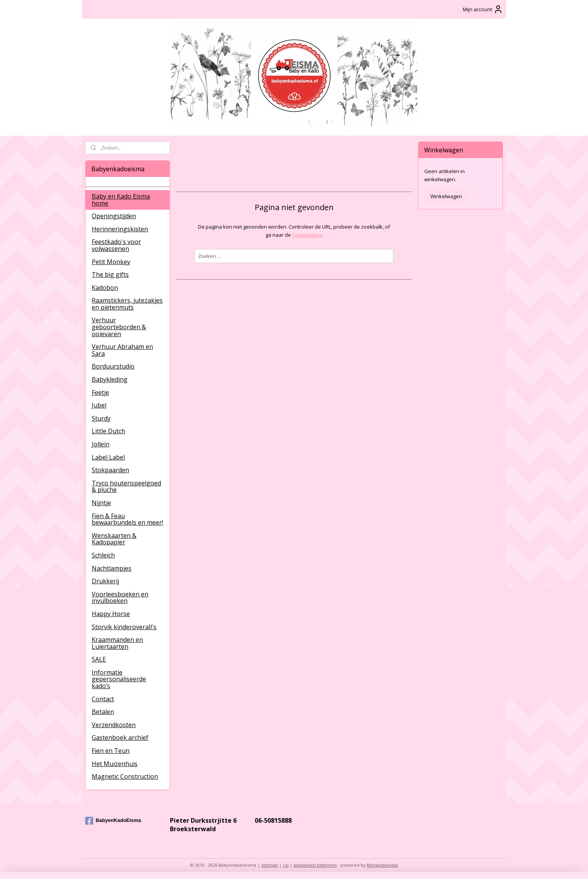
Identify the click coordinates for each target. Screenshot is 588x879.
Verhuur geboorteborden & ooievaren (119, 327)
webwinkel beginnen (315, 865)
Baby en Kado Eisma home (121, 200)
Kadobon (105, 288)
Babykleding (110, 379)
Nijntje (101, 503)
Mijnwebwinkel (382, 865)
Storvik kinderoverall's (124, 627)
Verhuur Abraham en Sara (122, 350)
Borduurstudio (113, 366)
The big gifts (110, 274)
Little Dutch (108, 431)
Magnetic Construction (125, 776)
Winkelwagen (446, 196)
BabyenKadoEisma (113, 821)
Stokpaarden (110, 470)
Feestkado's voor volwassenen (116, 245)
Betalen (103, 712)
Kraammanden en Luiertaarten (117, 643)
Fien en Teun (111, 751)
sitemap (270, 865)
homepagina (307, 235)
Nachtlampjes (112, 568)
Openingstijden (114, 216)
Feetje (100, 392)
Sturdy (101, 418)
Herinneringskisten (120, 229)
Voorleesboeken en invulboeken (120, 598)
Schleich (103, 555)
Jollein (101, 444)
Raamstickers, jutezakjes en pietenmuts (127, 304)
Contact (103, 699)
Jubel (99, 405)
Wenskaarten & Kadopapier (114, 539)
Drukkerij (105, 581)
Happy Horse (111, 614)
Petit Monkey (111, 262)
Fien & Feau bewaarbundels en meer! (127, 519)
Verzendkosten (114, 725)
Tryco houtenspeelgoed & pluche (126, 487)
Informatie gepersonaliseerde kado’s (119, 679)
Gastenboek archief (120, 738)
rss (286, 865)
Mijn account (483, 9)
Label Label (108, 457)
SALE (99, 659)
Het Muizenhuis (115, 764)
